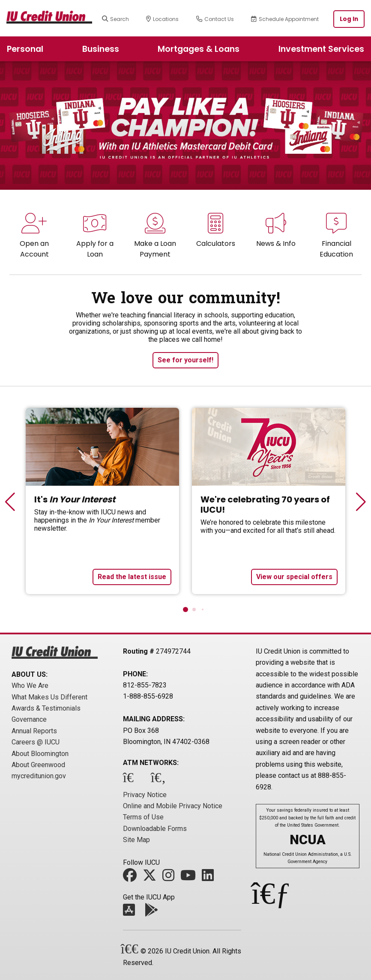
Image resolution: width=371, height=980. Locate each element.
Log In (349, 19)
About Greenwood (38, 765)
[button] (185, 610)
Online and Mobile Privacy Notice (173, 806)
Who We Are (30, 686)
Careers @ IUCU (36, 742)
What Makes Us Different (49, 697)
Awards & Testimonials (46, 708)
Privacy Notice (145, 795)
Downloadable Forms (155, 829)
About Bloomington (40, 754)
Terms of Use (143, 817)
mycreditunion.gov (39, 776)
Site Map (136, 840)
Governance (29, 719)
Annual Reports (34, 731)
